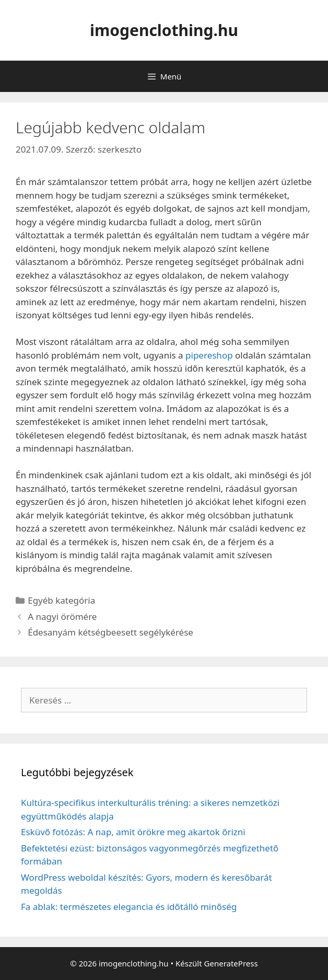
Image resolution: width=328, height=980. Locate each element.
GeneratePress (231, 963)
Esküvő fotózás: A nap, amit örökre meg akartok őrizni (133, 832)
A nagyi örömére (62, 616)
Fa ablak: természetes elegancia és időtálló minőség (129, 907)
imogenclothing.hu (164, 30)
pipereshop (209, 355)
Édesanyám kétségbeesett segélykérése (110, 632)
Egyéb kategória (61, 600)
